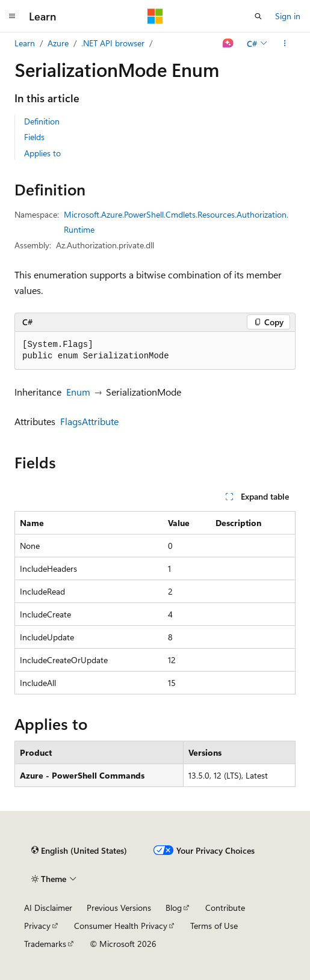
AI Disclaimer (48, 908)
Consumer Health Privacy (121, 926)
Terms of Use (214, 926)
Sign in (288, 16)
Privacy (37, 926)
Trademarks (45, 944)
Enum (78, 392)
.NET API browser (113, 43)
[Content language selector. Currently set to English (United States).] (79, 850)
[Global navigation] (12, 16)
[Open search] (258, 16)
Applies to (42, 153)
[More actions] (285, 43)
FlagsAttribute (89, 421)
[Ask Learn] (228, 43)
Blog (174, 908)
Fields (34, 137)
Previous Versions (119, 908)
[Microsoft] (155, 16)
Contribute (225, 908)
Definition (42, 121)
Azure (58, 43)
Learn (25, 43)
